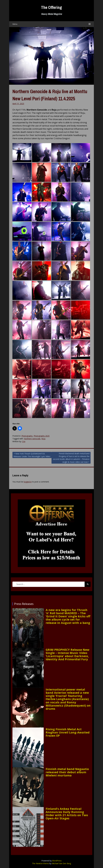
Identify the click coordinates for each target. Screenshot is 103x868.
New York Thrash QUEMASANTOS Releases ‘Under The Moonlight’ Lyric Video (32, 455)
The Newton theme (40, 863)
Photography (27, 436)
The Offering (51, 7)
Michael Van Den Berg (61, 863)
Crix (24, 441)
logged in (28, 482)
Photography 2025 (42, 436)
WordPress (57, 861)
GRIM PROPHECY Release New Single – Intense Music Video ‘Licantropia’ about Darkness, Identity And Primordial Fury (68, 654)
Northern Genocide (32, 439)
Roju (43, 439)
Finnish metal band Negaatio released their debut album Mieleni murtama (67, 772)
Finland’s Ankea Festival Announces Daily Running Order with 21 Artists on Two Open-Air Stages (67, 813)
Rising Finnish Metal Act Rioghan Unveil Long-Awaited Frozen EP (68, 732)
